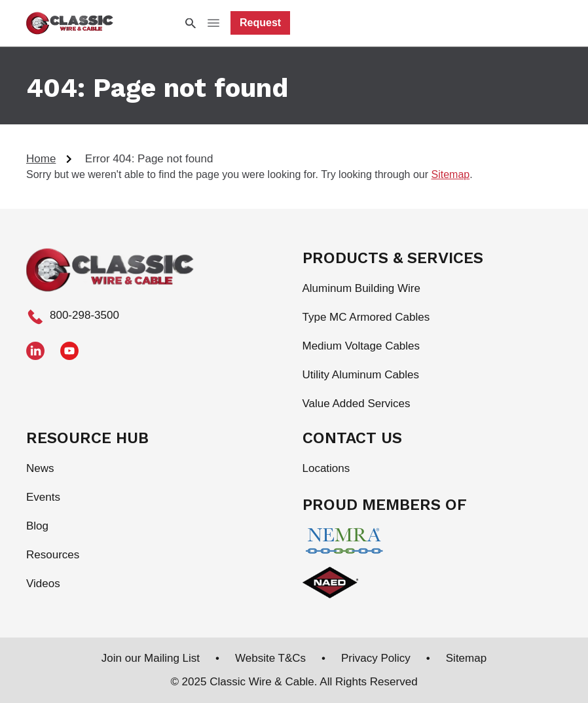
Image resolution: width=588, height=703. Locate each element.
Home (41, 159)
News (40, 468)
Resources (53, 555)
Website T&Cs (270, 658)
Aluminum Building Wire (361, 288)
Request (260, 23)
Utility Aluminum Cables (361, 375)
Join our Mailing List (151, 658)
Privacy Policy (376, 658)
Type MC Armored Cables (366, 317)
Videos (43, 584)
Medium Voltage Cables (361, 346)
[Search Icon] (190, 23)
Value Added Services (357, 404)
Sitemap (451, 174)
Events (43, 497)
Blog (37, 526)
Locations (326, 468)
